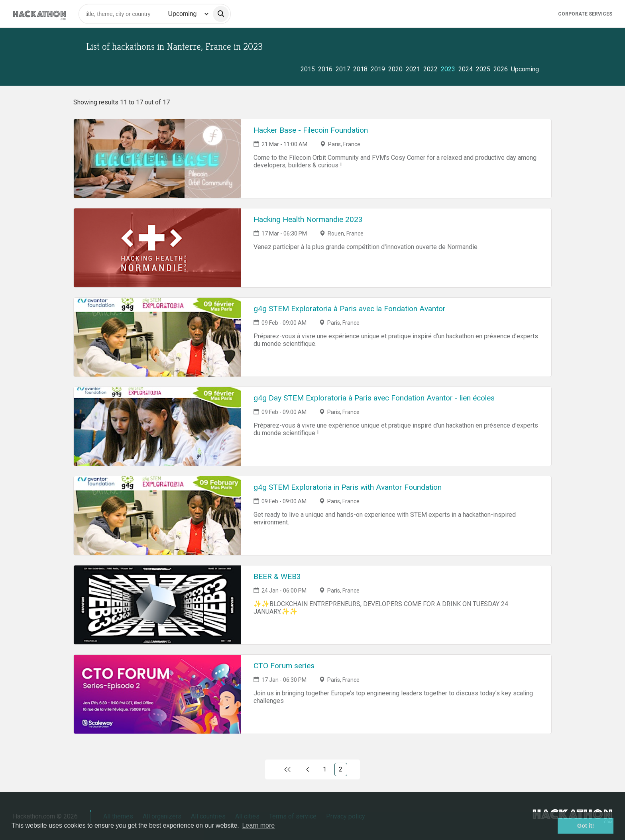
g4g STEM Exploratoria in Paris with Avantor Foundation (348, 487)
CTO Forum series (284, 666)
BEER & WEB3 (277, 576)
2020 (395, 69)
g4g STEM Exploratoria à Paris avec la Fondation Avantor (350, 309)
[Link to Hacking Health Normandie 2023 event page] (157, 248)
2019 (378, 69)
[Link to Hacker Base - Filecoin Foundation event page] (157, 159)
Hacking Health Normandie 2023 (308, 219)
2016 (325, 69)
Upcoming (525, 69)
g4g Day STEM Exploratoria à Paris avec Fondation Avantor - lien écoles (374, 398)
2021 (413, 69)
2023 (448, 69)
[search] (221, 14)
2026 (501, 69)
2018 (360, 69)
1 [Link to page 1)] (325, 769)
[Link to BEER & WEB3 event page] (157, 605)
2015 (308, 69)
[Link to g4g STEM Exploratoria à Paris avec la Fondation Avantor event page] (157, 337)
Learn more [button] (258, 825)
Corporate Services (585, 14)
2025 (483, 69)
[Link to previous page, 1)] (308, 769)
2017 (343, 69)
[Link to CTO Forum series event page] (157, 694)
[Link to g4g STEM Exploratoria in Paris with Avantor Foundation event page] (157, 516)
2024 (466, 69)
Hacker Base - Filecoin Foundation (311, 130)
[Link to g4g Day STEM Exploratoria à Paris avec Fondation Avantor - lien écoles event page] (157, 426)
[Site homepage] (39, 14)
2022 (430, 69)
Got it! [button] (586, 826)
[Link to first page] (287, 769)
